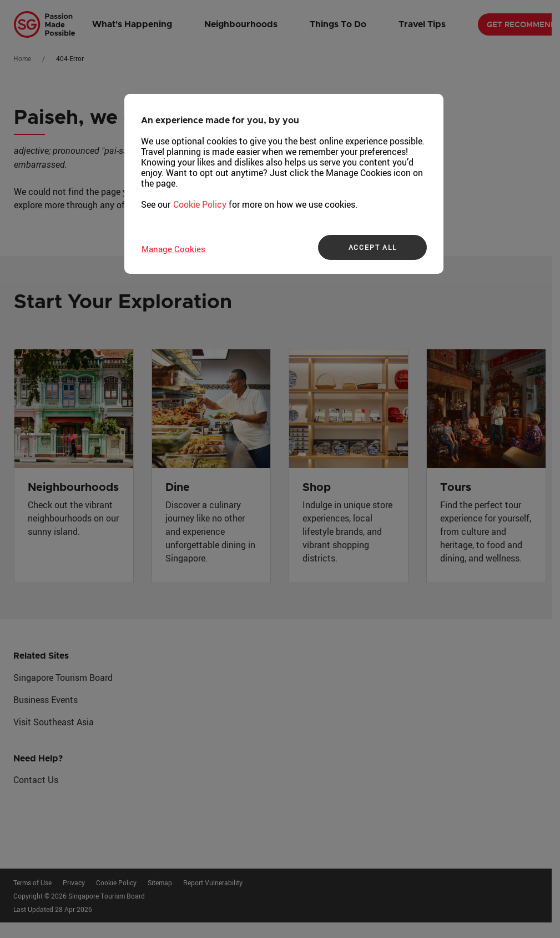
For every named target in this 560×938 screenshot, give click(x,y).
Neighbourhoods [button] (241, 24)
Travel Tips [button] (422, 24)
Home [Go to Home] (22, 58)
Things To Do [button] (338, 24)
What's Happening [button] (132, 24)
